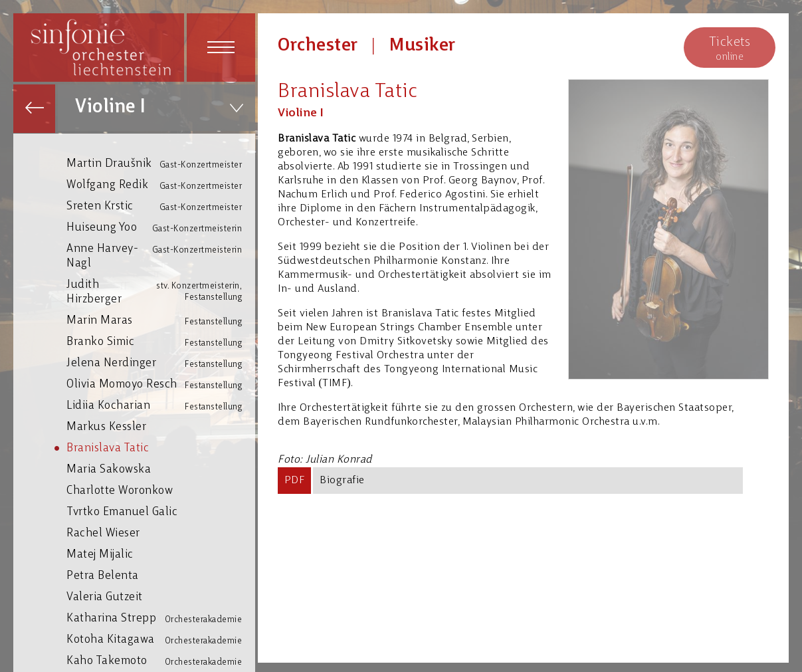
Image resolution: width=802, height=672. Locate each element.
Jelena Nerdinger (161, 363)
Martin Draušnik (161, 164)
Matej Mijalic (161, 554)
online (730, 48)
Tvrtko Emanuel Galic (161, 511)
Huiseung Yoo (161, 228)
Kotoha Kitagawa (161, 640)
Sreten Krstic (161, 206)
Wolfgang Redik (161, 185)
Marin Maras (161, 321)
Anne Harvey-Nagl (161, 256)
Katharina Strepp (161, 618)
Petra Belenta (161, 575)
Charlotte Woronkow (161, 490)
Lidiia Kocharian (161, 406)
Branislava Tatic (161, 448)
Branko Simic (161, 342)
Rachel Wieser (161, 533)
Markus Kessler (161, 426)
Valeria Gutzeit (161, 597)
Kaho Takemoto (161, 661)
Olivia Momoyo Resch (161, 385)
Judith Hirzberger (161, 291)
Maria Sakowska (161, 469)
